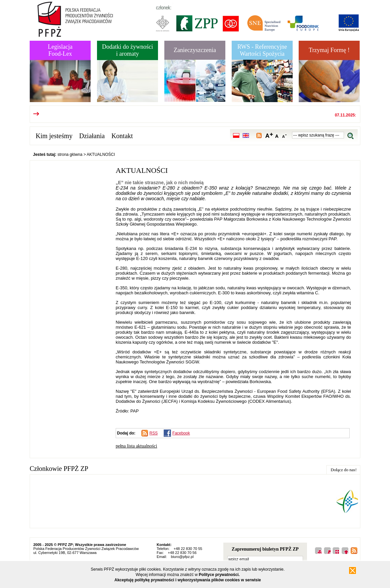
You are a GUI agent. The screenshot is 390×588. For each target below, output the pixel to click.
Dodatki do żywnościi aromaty (127, 50)
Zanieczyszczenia (195, 50)
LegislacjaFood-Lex (60, 50)
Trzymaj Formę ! (329, 50)
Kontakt (122, 136)
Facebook (181, 433)
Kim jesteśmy (54, 136)
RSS (153, 433)
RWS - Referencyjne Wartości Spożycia (262, 50)
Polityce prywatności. (219, 575)
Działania (92, 136)
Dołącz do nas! (344, 470)
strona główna (70, 155)
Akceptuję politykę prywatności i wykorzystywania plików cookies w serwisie (188, 580)
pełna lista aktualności (136, 446)
